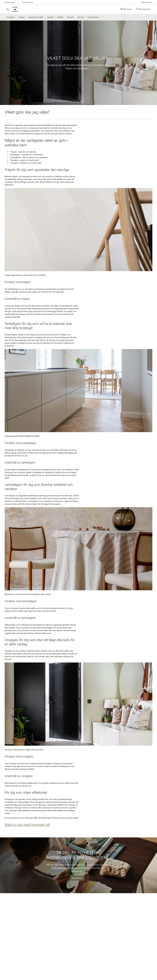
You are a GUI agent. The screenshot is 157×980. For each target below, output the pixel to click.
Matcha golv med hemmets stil (27, 825)
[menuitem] (11, 17)
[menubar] (53, 17)
